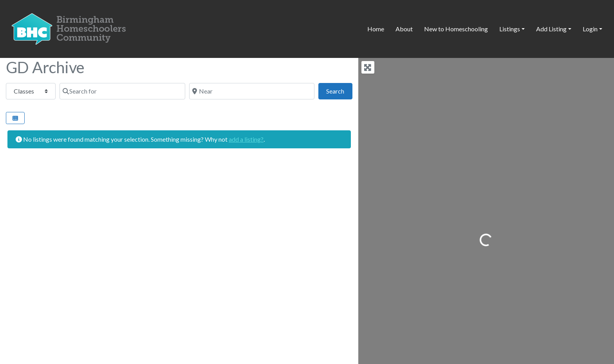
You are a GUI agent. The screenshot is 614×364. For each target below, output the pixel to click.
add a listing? (246, 139)
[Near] (252, 91)
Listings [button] (510, 29)
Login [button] (590, 29)
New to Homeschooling (456, 29)
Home (376, 29)
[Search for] (122, 91)
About (404, 29)
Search (339, 90)
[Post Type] (31, 91)
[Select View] (15, 118)
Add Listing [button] (551, 29)
